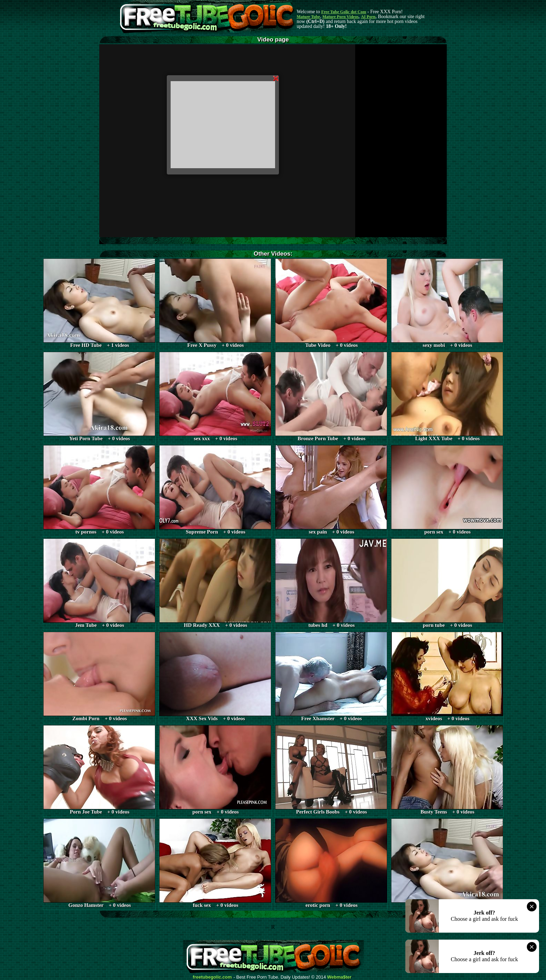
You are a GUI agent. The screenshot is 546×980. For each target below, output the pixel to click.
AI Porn (368, 17)
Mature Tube (308, 17)
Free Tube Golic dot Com (344, 12)
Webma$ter (340, 977)
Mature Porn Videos (341, 17)
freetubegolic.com (212, 977)
